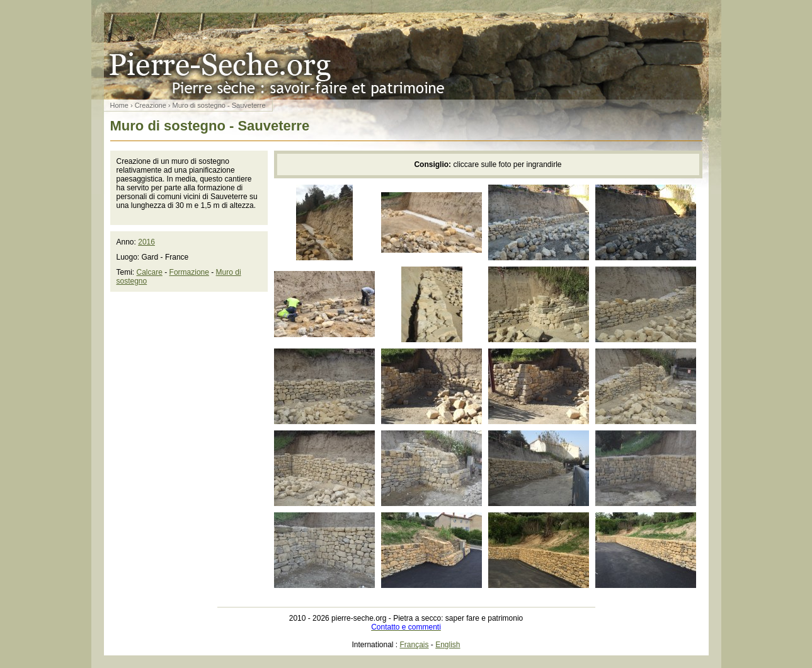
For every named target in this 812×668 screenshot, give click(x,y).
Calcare (150, 272)
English (448, 645)
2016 (146, 242)
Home (119, 105)
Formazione (189, 272)
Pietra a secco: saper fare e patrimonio (406, 56)
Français (415, 645)
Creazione (151, 105)
